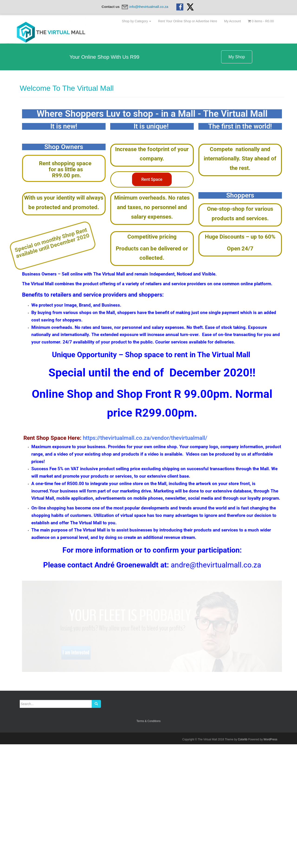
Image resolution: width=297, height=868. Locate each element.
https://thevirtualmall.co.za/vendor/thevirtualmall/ (145, 562)
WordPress (270, 863)
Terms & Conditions (148, 845)
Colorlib (243, 863)
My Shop (237, 181)
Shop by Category (136, 21)
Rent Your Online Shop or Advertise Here (188, 21)
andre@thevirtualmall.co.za (216, 689)
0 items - (261, 21)
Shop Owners (64, 270)
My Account (232, 21)
